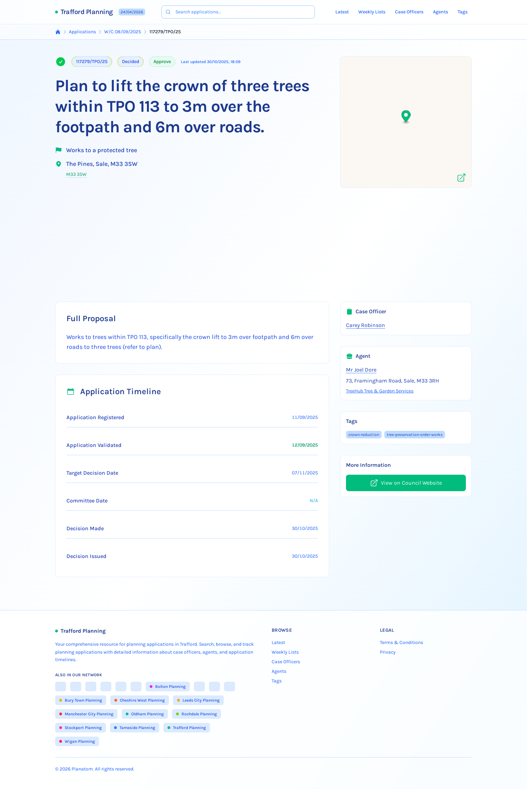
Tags (463, 12)
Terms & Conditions (401, 642)
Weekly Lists (372, 12)
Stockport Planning (81, 728)
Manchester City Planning (86, 714)
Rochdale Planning (196, 714)
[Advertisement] (263, 243)
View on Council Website (406, 483)
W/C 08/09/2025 (123, 32)
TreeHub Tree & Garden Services (380, 391)
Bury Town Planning (81, 700)
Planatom (82, 769)
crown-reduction (364, 435)
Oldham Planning (145, 714)
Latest (342, 12)
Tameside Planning (135, 728)
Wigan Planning (77, 741)
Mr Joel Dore (361, 370)
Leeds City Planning (198, 700)
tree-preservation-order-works (415, 435)
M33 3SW (76, 174)
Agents (441, 12)
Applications (82, 32)
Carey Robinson (366, 325)
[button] (406, 117)
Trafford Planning (87, 12)
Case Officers (409, 12)
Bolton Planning (168, 687)
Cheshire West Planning (140, 700)
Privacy (388, 652)
